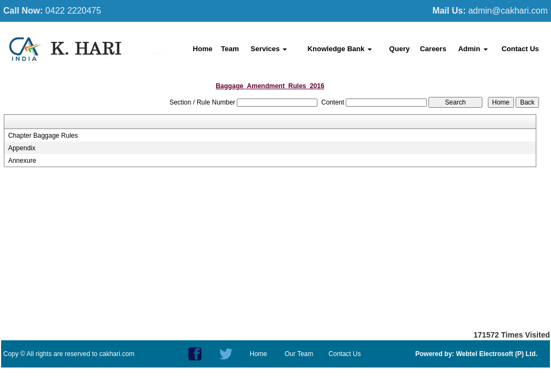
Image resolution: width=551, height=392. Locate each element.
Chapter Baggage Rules (43, 136)
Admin (473, 49)
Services (269, 49)
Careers (433, 49)
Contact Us (520, 49)
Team (230, 49)
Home (203, 49)
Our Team (299, 354)
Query (400, 49)
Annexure (22, 161)
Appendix (22, 148)
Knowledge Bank (340, 49)
